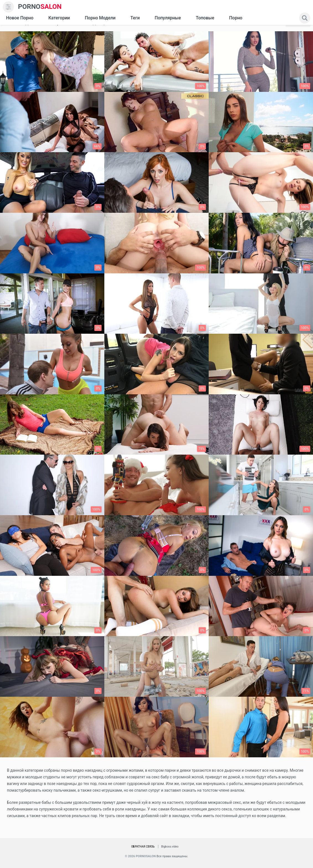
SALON (40, 7)
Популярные (168, 18)
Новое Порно (20, 18)
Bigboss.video (170, 847)
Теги (135, 18)
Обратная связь (143, 847)
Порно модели (100, 18)
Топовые (205, 18)
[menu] (8, 7)
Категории (59, 18)
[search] (305, 18)
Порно (236, 18)
